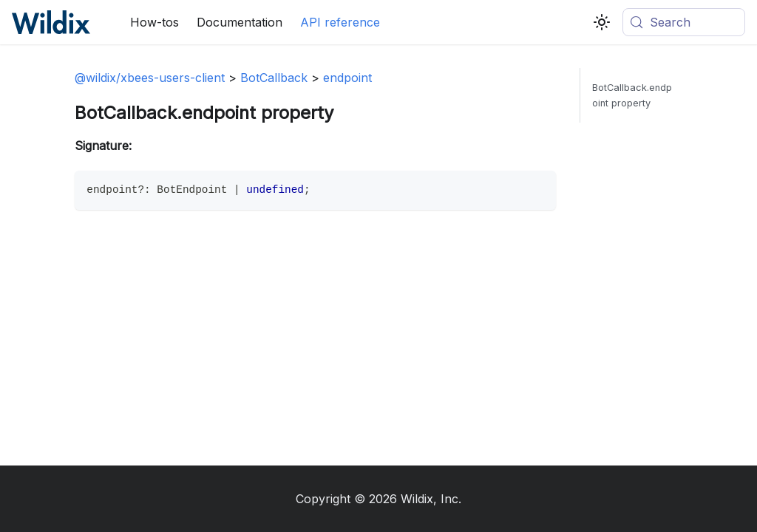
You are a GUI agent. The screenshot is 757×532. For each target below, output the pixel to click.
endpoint (347, 78)
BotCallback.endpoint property (632, 95)
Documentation (240, 22)
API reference (340, 22)
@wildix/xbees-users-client (150, 78)
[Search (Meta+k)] (684, 22)
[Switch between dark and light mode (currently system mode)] (602, 22)
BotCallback (274, 78)
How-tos (155, 22)
